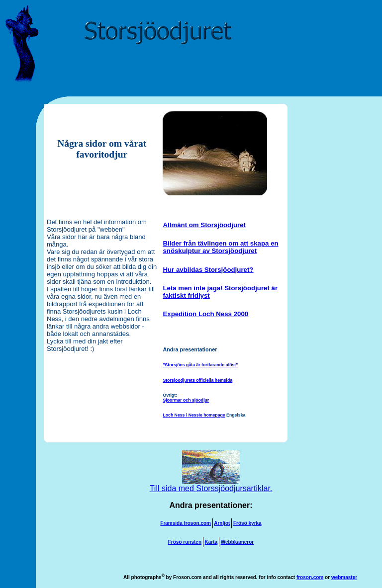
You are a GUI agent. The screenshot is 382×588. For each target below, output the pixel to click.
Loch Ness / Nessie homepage (194, 415)
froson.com (310, 577)
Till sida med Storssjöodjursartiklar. (211, 485)
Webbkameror (238, 542)
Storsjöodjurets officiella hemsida (197, 380)
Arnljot (222, 523)
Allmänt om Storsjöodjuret (204, 225)
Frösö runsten (185, 542)
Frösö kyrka (247, 523)
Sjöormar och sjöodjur (186, 400)
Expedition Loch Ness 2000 (205, 314)
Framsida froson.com (186, 523)
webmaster (344, 577)
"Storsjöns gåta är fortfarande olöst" (200, 365)
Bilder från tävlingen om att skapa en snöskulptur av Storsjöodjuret (220, 247)
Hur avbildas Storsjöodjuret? (208, 270)
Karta (211, 542)
